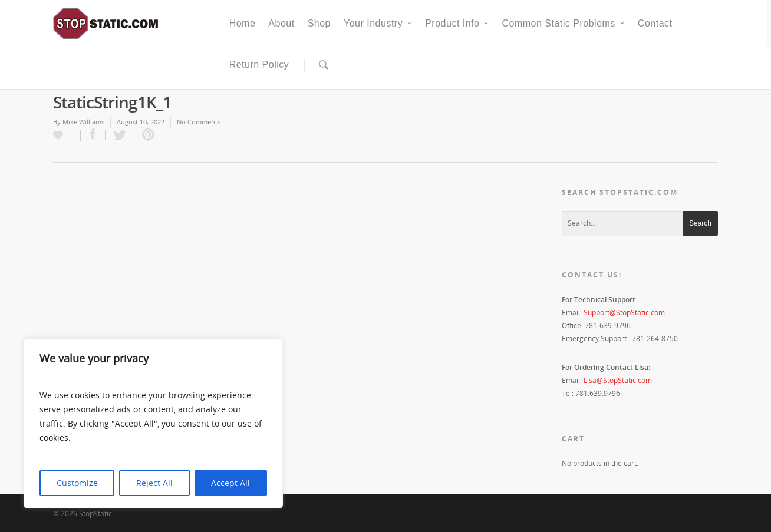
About (281, 23)
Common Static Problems (564, 24)
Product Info (457, 24)
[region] (153, 424)
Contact (655, 23)
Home (243, 23)
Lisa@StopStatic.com (618, 380)
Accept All (230, 483)
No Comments (199, 122)
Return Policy (259, 65)
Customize (77, 483)
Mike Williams (83, 122)
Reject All (154, 483)
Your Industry (378, 24)
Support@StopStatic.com (624, 313)
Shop (319, 23)
